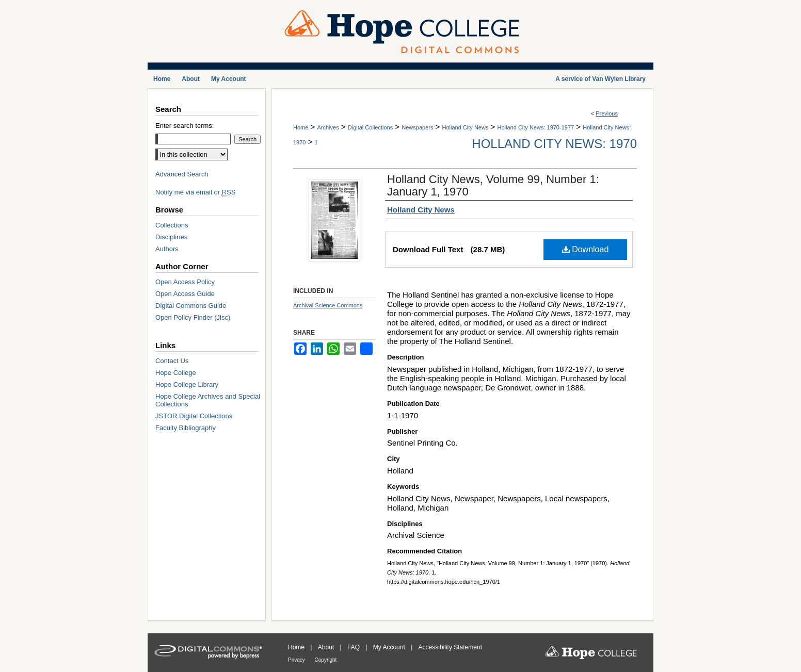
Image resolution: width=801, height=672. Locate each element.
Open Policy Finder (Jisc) (193, 317)
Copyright (326, 660)
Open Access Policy (185, 282)
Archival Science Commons (328, 305)
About (327, 647)
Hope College (176, 373)
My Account (390, 647)
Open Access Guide (185, 294)
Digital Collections (370, 127)
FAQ (354, 647)
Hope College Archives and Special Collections (208, 400)
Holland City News (466, 127)
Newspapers (417, 127)
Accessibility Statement (450, 647)
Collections (172, 225)
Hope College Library (187, 384)
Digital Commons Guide (191, 306)
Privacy (297, 660)
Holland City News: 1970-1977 (536, 127)
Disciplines (171, 237)
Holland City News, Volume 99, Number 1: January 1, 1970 (493, 185)
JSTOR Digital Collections (194, 416)
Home (301, 127)
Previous (607, 113)
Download (586, 249)
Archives (328, 127)
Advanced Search (182, 174)
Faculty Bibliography (186, 428)
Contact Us (172, 361)
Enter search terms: (185, 126)
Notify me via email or (195, 192)
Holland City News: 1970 (554, 144)
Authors (167, 249)
